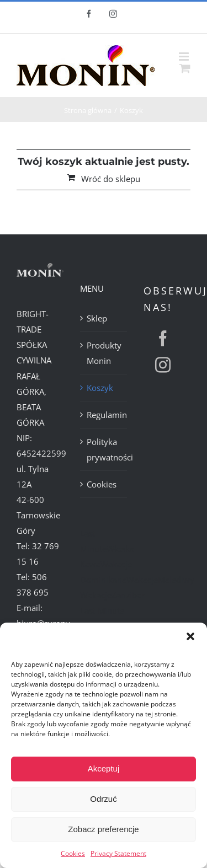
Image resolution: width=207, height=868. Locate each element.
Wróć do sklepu (111, 179)
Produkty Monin (104, 353)
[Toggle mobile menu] (185, 57)
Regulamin (104, 415)
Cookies (73, 853)
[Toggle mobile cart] (185, 68)
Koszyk (100, 388)
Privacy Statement (118, 853)
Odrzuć (103, 799)
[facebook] (163, 339)
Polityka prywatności (104, 449)
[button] (190, 636)
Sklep (97, 318)
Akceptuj (104, 768)
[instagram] (163, 365)
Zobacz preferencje (103, 829)
